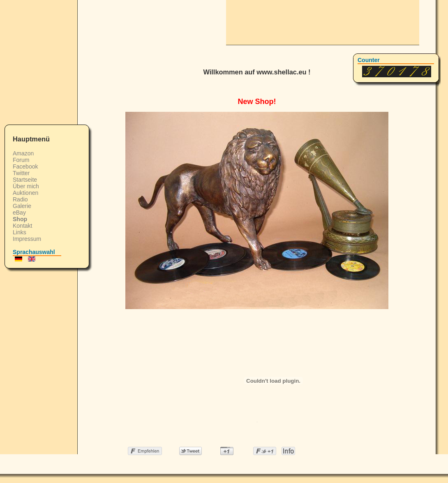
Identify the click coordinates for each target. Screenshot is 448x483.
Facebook (25, 166)
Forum (21, 160)
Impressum (27, 239)
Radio (20, 199)
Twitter (21, 173)
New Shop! (257, 102)
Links (20, 232)
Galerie (22, 206)
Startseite (25, 180)
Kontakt (22, 226)
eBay (19, 213)
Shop (20, 219)
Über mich (26, 186)
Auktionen (25, 193)
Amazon (23, 153)
